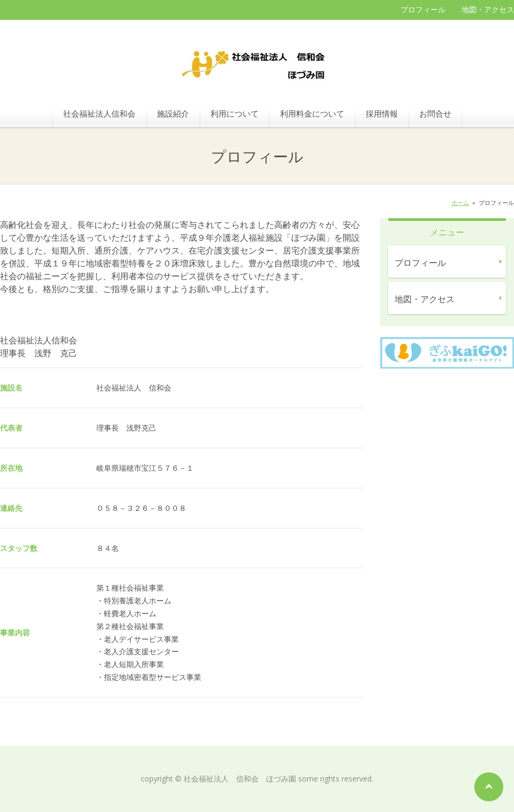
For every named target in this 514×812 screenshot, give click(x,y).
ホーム (460, 202)
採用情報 (382, 113)
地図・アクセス (488, 9)
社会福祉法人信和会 (99, 113)
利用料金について (312, 113)
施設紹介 (173, 113)
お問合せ (435, 113)
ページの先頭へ (489, 787)
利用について (235, 113)
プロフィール (423, 9)
